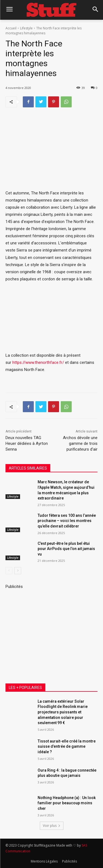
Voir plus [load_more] (52, 826)
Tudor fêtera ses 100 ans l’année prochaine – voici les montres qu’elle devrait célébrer (67, 520)
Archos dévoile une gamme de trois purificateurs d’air (80, 443)
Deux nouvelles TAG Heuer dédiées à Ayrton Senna (27, 443)
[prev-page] (9, 571)
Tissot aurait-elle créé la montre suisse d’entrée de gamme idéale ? (67, 746)
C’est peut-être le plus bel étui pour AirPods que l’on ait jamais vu (66, 549)
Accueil (11, 28)
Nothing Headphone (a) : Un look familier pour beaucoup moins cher (67, 803)
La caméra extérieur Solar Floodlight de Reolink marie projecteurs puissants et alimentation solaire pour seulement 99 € (63, 712)
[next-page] (18, 571)
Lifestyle (26, 28)
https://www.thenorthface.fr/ (38, 363)
